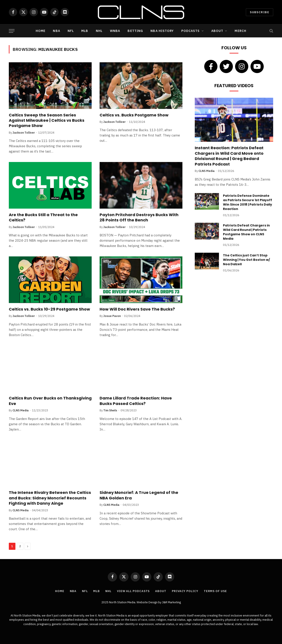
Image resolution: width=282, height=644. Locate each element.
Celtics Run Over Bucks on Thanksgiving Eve (50, 401)
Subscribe (260, 12)
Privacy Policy (185, 591)
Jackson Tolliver (24, 133)
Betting (135, 31)
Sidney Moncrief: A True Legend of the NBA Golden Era (139, 495)
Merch (240, 31)
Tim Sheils (110, 410)
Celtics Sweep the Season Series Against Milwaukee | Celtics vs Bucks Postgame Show (47, 121)
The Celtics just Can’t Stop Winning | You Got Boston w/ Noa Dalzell (246, 260)
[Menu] (12, 31)
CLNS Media (21, 410)
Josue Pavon (112, 316)
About (217, 31)
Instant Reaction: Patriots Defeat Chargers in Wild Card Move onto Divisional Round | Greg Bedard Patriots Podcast (229, 156)
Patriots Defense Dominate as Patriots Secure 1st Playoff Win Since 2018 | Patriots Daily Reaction (248, 202)
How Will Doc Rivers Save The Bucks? (137, 309)
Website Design (147, 602)
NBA (56, 31)
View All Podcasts (133, 591)
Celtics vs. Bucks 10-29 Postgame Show (49, 309)
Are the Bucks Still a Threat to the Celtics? (43, 217)
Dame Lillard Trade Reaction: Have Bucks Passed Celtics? (136, 401)
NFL (71, 31)
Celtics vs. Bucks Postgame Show (134, 115)
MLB (85, 31)
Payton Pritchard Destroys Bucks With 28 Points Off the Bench (139, 217)
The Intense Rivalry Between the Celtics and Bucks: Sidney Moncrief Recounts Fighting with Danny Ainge (50, 498)
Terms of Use (215, 591)
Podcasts (191, 31)
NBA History (162, 31)
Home (41, 31)
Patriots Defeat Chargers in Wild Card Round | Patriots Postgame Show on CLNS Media (246, 232)
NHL (99, 31)
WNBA (115, 31)
